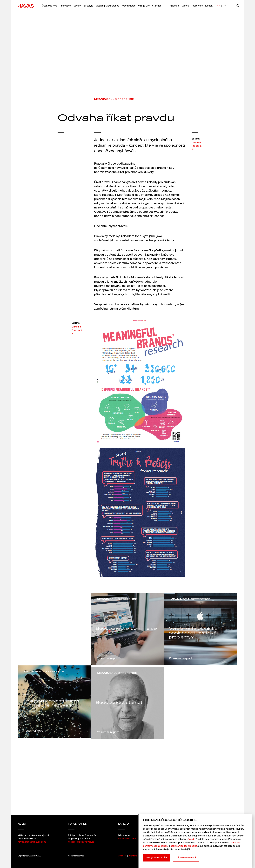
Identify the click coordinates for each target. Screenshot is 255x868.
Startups (157, 6)
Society (77, 6)
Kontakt (209, 6)
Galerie (186, 6)
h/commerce (129, 6)
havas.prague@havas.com (32, 845)
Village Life (144, 6)
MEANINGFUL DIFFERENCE (114, 99)
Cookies (122, 856)
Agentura (175, 6)
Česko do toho (50, 6)
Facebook (197, 149)
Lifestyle (89, 6)
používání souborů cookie (184, 846)
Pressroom (197, 6)
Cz (218, 6)
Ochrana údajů (136, 856)
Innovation (65, 6)
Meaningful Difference (107, 6)
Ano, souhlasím (156, 858)
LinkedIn (196, 145)
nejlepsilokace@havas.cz (81, 849)
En (225, 6)
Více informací (186, 858)
